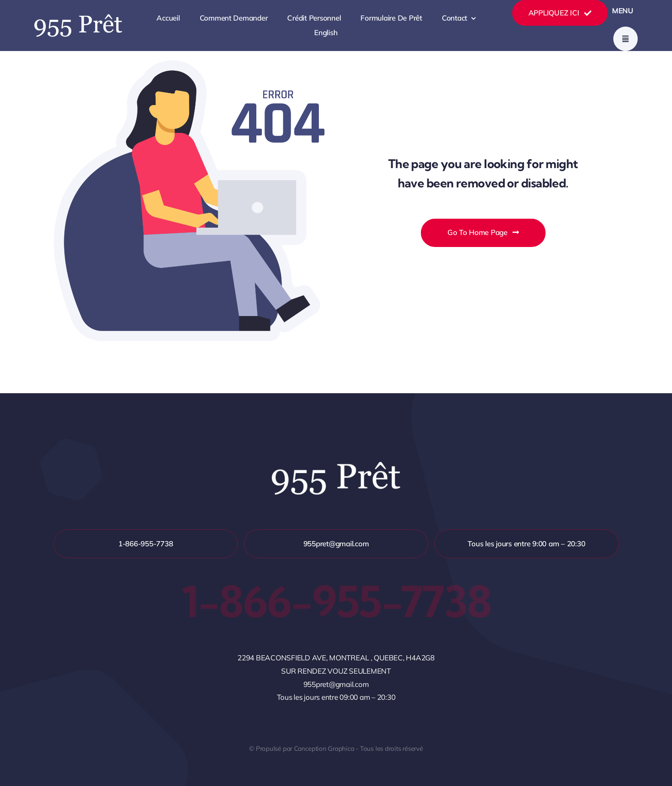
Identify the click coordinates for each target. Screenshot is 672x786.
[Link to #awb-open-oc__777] (625, 39)
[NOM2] (78, 18)
